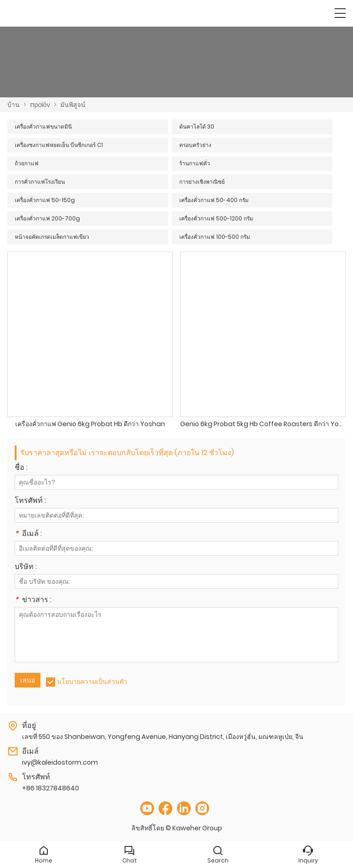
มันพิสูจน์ (73, 105)
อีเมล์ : (28, 534)
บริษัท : (26, 567)
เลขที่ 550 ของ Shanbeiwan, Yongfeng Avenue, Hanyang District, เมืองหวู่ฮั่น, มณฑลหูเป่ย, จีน (163, 737)
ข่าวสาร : (33, 600)
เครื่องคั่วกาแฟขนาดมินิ (43, 127)
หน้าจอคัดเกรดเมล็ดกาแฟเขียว (52, 237)
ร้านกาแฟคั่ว (195, 163)
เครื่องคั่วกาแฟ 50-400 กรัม (214, 200)
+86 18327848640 (51, 788)
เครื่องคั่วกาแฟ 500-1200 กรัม (216, 218)
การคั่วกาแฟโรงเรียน (40, 182)
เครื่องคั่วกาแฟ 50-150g (45, 200)
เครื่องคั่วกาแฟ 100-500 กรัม (215, 237)
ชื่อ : (21, 468)
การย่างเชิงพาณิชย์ (202, 182)
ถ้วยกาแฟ (27, 163)
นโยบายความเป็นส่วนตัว (92, 682)
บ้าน (14, 105)
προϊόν (40, 105)
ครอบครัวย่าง (195, 145)
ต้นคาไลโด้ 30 (197, 127)
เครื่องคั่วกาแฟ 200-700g (47, 218)
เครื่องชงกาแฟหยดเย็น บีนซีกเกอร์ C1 (59, 145)
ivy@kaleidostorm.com (60, 762)
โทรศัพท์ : (30, 501)
